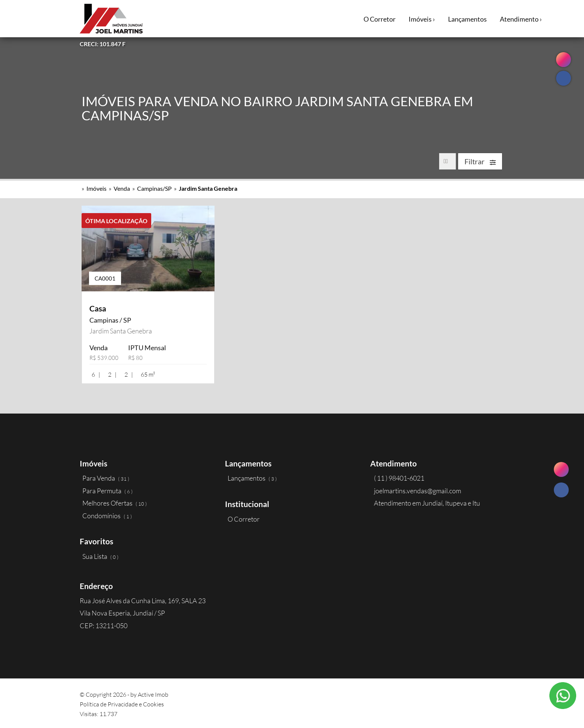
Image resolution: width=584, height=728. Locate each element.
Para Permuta (107, 491)
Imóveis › (422, 19)
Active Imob (153, 694)
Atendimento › (521, 19)
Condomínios (107, 516)
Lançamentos (467, 19)
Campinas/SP (154, 188)
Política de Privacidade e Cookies (122, 704)
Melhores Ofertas (115, 503)
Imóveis (96, 188)
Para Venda (106, 478)
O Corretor (380, 19)
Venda (122, 188)
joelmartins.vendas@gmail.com (418, 491)
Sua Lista (100, 556)
